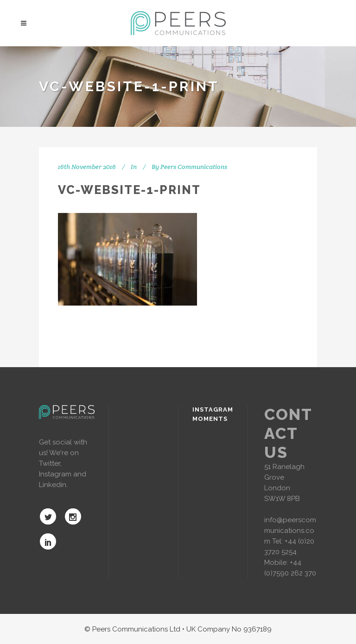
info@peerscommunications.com (290, 531)
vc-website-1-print (129, 190)
